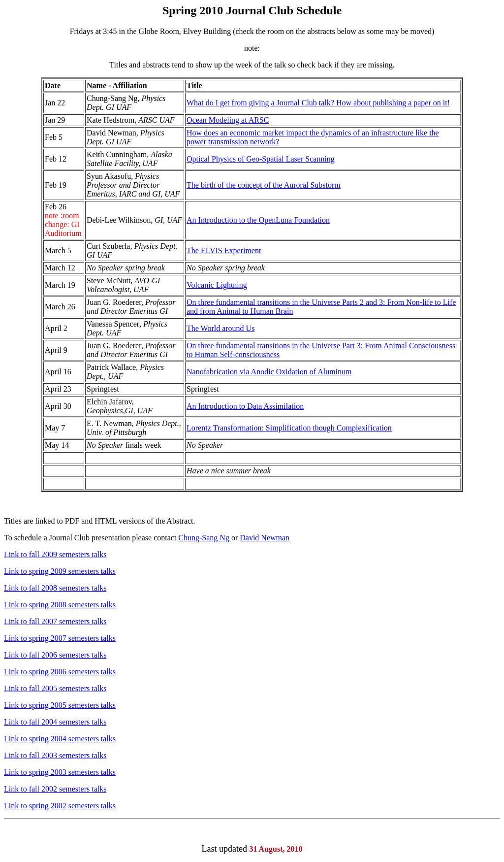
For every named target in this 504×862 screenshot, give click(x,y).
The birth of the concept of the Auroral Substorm (264, 185)
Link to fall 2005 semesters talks (55, 688)
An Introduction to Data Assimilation (245, 406)
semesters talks (83, 655)
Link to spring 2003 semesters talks (60, 772)
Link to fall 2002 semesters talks (55, 789)
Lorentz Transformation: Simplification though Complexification (289, 428)
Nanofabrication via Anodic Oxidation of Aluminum (269, 372)
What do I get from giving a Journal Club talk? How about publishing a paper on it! (318, 103)
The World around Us (220, 328)
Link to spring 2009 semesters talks (60, 571)
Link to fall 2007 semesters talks (55, 621)
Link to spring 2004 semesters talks (60, 739)
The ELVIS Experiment (224, 250)
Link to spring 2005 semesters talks (60, 705)
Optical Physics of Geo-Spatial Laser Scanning (261, 159)
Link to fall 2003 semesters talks (55, 755)
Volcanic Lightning (217, 285)
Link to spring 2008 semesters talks (60, 605)
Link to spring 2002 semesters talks (60, 806)
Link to (16, 655)
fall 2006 (43, 655)
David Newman (265, 538)
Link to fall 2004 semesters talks (55, 722)
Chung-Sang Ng (205, 538)
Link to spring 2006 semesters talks (60, 672)
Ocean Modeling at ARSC (228, 120)
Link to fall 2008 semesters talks (55, 588)
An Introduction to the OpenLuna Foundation (258, 220)
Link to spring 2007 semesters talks (60, 638)
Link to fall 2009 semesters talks (55, 554)
